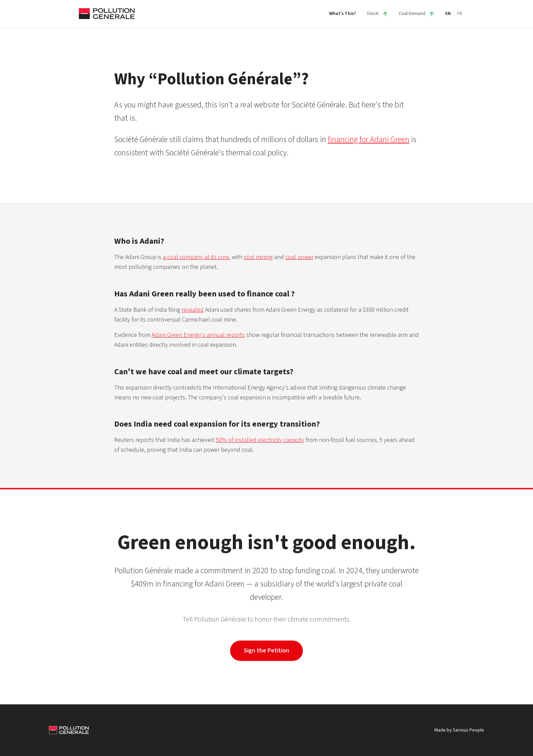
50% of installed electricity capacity (260, 440)
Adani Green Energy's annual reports (198, 335)
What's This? (342, 14)
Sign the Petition (266, 650)
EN (448, 14)
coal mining (258, 257)
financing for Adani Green (368, 140)
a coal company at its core (196, 257)
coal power (299, 257)
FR (460, 14)
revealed (193, 310)
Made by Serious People (459, 730)
